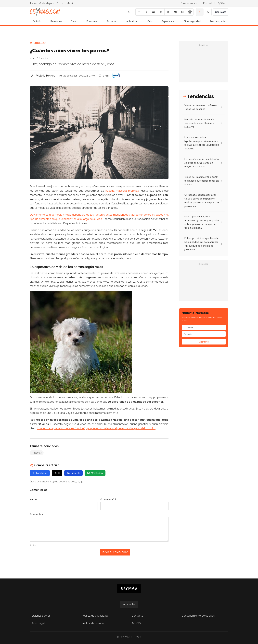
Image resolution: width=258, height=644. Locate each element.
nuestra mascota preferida (122, 191)
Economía (92, 21)
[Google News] (190, 12)
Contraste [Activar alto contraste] (221, 12)
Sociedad (112, 21)
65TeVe (221, 3)
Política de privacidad (95, 616)
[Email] (175, 12)
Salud (74, 21)
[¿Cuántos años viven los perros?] (116, 76)
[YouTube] (168, 12)
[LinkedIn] (154, 12)
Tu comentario (36, 514)
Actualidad (132, 21)
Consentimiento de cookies (198, 616)
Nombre (33, 499)
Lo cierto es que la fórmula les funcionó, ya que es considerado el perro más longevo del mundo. (96, 428)
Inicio (32, 58)
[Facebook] (139, 12)
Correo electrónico (109, 499)
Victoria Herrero (46, 76)
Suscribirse (204, 342)
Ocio (150, 21)
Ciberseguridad (192, 21)
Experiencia (168, 21)
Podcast (207, 3)
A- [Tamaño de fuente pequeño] (200, 12)
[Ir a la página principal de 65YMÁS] (45, 12)
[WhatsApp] (182, 12)
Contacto (137, 616)
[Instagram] (161, 12)
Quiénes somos (189, 3)
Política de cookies (93, 623)
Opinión (37, 21)
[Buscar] (129, 12)
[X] (146, 12)
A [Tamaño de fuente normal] (208, 12)
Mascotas (37, 453)
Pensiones (56, 21)
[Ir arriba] (129, 604)
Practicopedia (218, 21)
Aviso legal (38, 623)
